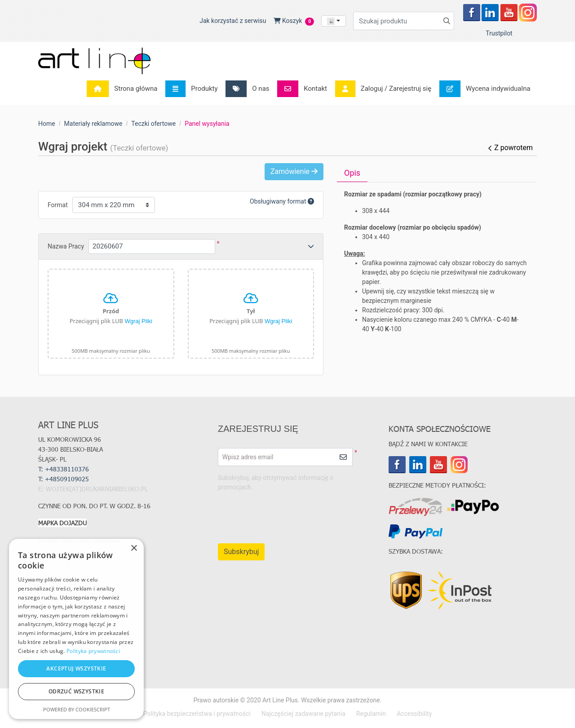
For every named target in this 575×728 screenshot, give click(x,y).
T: (64, 479)
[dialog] (76, 629)
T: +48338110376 (64, 469)
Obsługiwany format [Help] (282, 201)
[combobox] (334, 21)
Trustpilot (499, 33)
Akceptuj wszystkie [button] (76, 668)
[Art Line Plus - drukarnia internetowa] (94, 61)
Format (58, 205)
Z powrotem (510, 148)
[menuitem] (125, 89)
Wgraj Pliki (138, 321)
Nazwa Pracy (66, 246)
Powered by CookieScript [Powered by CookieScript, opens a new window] (77, 709)
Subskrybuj (241, 552)
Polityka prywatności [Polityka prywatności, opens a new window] (93, 651)
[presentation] (275, 513)
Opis (352, 173)
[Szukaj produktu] (404, 21)
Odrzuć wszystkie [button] (76, 691)
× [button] (134, 548)
